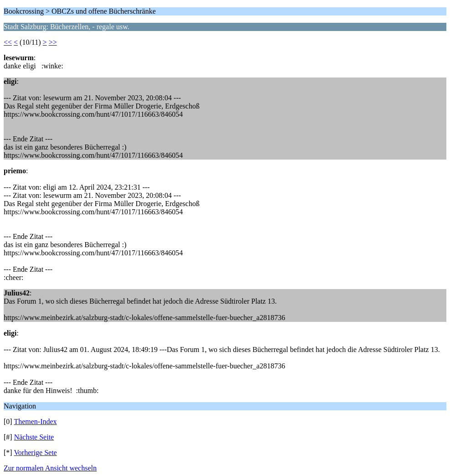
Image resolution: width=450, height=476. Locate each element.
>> (53, 42)
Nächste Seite (34, 437)
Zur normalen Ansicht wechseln (50, 468)
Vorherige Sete (35, 453)
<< (8, 42)
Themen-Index (35, 422)
